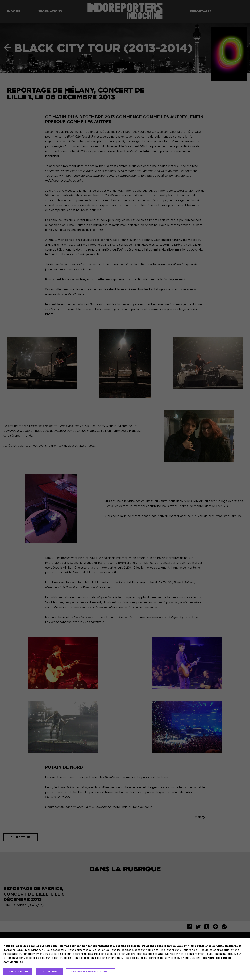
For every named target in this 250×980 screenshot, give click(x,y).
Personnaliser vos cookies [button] (89, 972)
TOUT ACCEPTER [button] (18, 972)
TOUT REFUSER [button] (49, 972)
